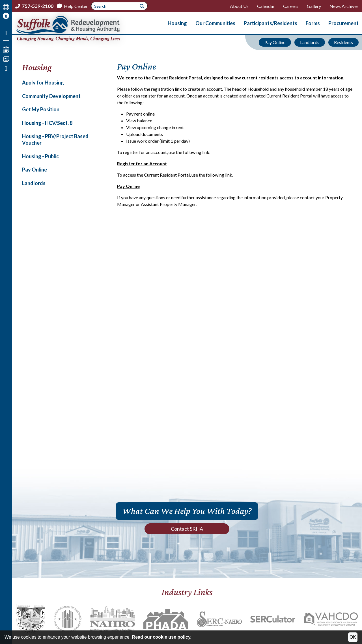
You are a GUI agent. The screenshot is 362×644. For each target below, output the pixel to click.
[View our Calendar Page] (6, 49)
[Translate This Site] (6, 6)
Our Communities (215, 23)
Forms (313, 23)
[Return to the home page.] (80, 29)
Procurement (343, 23)
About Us (239, 6)
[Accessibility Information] (6, 16)
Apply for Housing (43, 83)
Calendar (266, 6)
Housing (177, 23)
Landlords (310, 42)
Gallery (314, 6)
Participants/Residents (271, 23)
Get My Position (41, 109)
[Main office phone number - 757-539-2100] (34, 6)
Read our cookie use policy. (162, 637)
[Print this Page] (6, 67)
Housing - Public (40, 156)
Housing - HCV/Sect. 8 (47, 123)
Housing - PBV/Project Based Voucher (55, 139)
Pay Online (275, 42)
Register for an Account (142, 163)
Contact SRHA (187, 529)
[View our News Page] (6, 58)
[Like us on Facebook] (6, 32)
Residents (343, 42)
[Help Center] (72, 6)
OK (353, 637)
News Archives (344, 6)
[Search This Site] (119, 6)
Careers (291, 6)
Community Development (51, 96)
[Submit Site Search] (142, 6)
